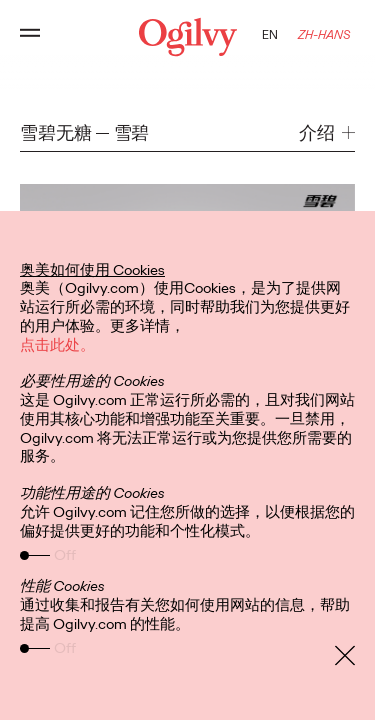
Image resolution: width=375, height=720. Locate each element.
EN (270, 35)
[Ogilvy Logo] (187, 37)
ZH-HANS (324, 35)
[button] (327, 133)
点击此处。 (57, 345)
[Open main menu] (30, 37)
